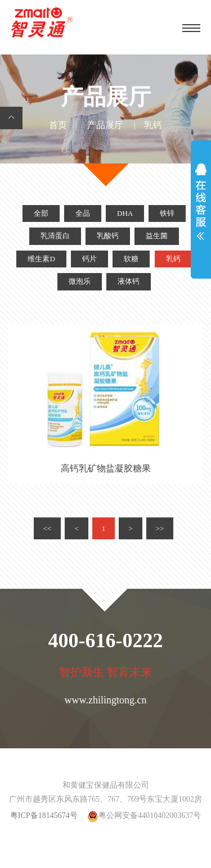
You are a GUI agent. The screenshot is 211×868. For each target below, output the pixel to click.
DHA (125, 213)
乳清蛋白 (55, 236)
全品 (83, 213)
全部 (41, 213)
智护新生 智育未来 (105, 673)
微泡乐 (80, 281)
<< (48, 528)
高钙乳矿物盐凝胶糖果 (106, 469)
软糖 (131, 259)
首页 (58, 125)
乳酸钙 (108, 236)
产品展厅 (105, 125)
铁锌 (167, 213)
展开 (201, 204)
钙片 (89, 259)
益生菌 (157, 236)
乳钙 (173, 259)
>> (160, 528)
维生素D (41, 259)
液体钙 (129, 281)
